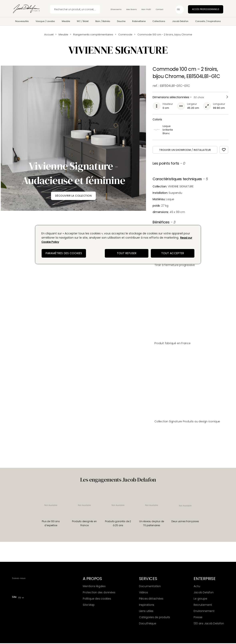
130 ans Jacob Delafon (209, 624)
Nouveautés (22, 21)
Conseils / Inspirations (208, 21)
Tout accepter (173, 253)
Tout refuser (127, 253)
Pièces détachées (151, 599)
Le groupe (200, 599)
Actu (197, 587)
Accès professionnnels (206, 9)
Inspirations (147, 606)
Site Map (89, 606)
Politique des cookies (97, 599)
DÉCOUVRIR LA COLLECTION (73, 196)
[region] (118, 245)
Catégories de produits (154, 618)
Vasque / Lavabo (45, 21)
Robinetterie (139, 21)
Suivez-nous (19, 579)
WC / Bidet (83, 21)
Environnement (204, 612)
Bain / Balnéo (103, 21)
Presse (198, 618)
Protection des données (99, 593)
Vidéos (143, 593)
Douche (121, 21)
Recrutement (203, 606)
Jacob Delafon (180, 21)
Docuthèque (148, 624)
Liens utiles (146, 612)
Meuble (66, 21)
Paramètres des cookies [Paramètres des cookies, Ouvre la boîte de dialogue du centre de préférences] (64, 253)
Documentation (150, 587)
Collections (159, 21)
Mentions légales (94, 587)
